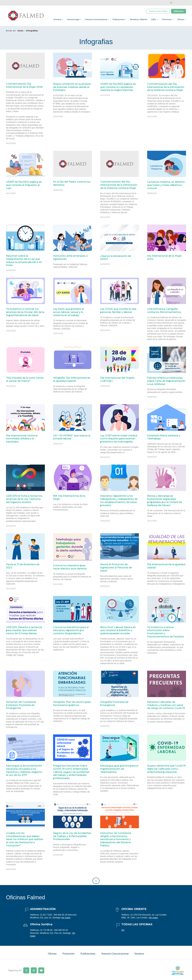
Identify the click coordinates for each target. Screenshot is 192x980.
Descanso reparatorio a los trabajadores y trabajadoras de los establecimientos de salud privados (119, 502)
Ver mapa (66, 919)
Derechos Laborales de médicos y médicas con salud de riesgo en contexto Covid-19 (166, 707)
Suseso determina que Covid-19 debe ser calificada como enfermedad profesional (166, 771)
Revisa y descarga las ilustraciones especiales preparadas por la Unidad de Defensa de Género (164, 502)
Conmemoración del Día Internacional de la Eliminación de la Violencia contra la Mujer (166, 89)
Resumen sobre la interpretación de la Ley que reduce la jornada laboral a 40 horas (24, 262)
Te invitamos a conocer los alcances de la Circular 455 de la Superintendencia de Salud (25, 314)
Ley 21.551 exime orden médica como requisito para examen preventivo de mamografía (119, 440)
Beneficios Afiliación (139, 20)
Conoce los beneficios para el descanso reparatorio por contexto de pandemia (71, 632)
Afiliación (179, 12)
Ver (123, 932)
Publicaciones (118, 20)
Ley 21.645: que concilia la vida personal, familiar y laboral (118, 312)
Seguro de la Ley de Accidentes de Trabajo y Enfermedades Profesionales (72, 838)
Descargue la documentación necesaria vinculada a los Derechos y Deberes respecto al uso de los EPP (24, 772)
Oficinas (181, 20)
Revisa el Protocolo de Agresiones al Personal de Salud (116, 569)
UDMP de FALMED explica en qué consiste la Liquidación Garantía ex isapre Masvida (118, 89)
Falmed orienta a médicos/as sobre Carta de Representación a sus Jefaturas (166, 383)
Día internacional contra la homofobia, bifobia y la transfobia (22, 440)
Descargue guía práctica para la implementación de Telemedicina (119, 771)
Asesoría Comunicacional (96, 20)
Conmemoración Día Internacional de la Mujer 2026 (24, 87)
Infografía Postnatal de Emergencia (114, 705)
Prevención (167, 20)
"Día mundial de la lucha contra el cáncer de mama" (25, 381)
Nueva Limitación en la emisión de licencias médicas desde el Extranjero (72, 89)
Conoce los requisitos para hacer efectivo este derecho (70, 569)
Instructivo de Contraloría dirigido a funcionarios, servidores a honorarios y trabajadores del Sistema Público (116, 841)
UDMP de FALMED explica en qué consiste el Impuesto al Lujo (24, 187)
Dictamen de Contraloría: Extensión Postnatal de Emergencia (21, 707)
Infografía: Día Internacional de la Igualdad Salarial (72, 381)
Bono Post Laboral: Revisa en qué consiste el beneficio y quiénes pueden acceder (118, 632)
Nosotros (57, 20)
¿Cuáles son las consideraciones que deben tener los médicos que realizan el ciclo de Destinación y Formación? (25, 841)
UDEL (154, 20)
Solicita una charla (158, 12)
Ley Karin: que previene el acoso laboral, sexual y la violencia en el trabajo (68, 314)
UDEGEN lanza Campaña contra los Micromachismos (164, 312)
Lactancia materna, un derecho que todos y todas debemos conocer (166, 187)
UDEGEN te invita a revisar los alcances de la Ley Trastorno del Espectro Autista (24, 501)
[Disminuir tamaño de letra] (180, 3)
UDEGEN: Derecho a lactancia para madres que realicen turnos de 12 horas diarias (24, 632)
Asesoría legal (73, 20)
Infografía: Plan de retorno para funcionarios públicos (72, 705)
